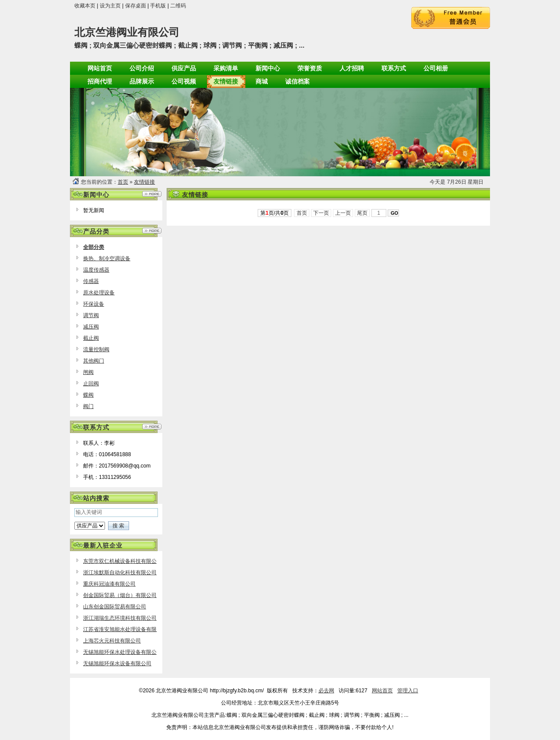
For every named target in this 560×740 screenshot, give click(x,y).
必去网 (326, 691)
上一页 (343, 213)
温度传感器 (96, 270)
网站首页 (382, 691)
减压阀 (91, 327)
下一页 (321, 213)
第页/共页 (275, 213)
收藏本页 (85, 6)
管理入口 (408, 691)
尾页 (362, 213)
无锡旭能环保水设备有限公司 (117, 663)
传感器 (91, 281)
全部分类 (94, 247)
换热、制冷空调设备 (107, 258)
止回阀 (91, 384)
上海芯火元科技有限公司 (112, 641)
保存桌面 (136, 6)
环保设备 (94, 304)
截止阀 (91, 338)
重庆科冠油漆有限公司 (109, 584)
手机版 (158, 6)
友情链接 (144, 182)
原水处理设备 (99, 293)
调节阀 (91, 315)
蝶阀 (88, 395)
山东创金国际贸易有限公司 (115, 607)
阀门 (88, 406)
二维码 (178, 6)
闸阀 (88, 372)
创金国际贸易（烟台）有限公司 (120, 595)
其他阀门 (94, 361)
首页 (123, 182)
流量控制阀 (96, 349)
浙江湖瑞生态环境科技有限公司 (120, 618)
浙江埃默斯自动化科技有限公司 (120, 572)
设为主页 (110, 6)
